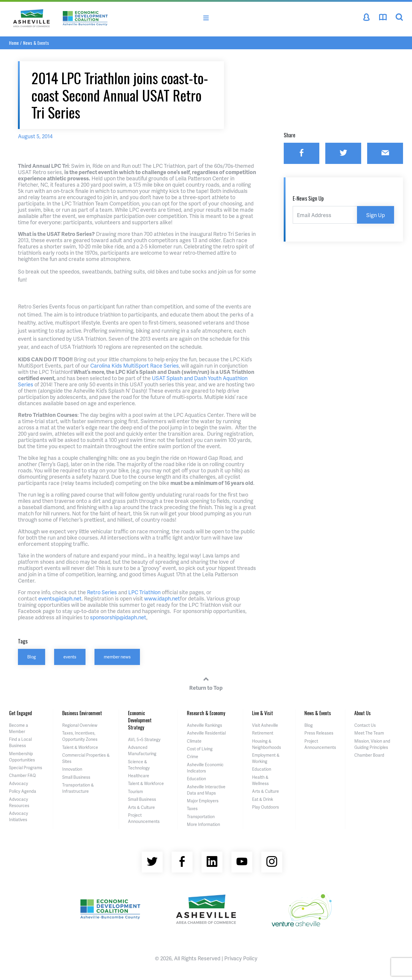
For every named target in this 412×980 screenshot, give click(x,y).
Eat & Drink (263, 799)
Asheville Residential (206, 733)
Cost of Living (200, 749)
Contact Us (365, 725)
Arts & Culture (141, 807)
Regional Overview (80, 725)
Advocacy (19, 783)
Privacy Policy (241, 958)
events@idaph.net (60, 598)
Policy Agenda (23, 791)
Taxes (192, 808)
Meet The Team (369, 733)
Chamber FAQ (22, 775)
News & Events (36, 43)
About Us (363, 713)
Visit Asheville (265, 725)
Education (196, 779)
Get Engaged (20, 713)
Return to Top (206, 683)
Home (14, 43)
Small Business (76, 777)
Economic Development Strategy (140, 720)
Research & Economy (206, 713)
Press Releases (319, 733)
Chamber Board (369, 755)
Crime (193, 756)
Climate (194, 741)
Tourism (135, 791)
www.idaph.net (162, 598)
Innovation (72, 769)
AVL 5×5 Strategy (144, 739)
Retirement (263, 733)
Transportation (201, 817)
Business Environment (82, 713)
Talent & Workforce (80, 747)
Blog (32, 657)
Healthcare (139, 776)
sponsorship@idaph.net (118, 617)
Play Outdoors (265, 807)
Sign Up (376, 215)
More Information (203, 824)
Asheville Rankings (205, 725)
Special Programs (26, 768)
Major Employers (203, 801)
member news (117, 657)
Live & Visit (263, 713)
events (70, 657)
